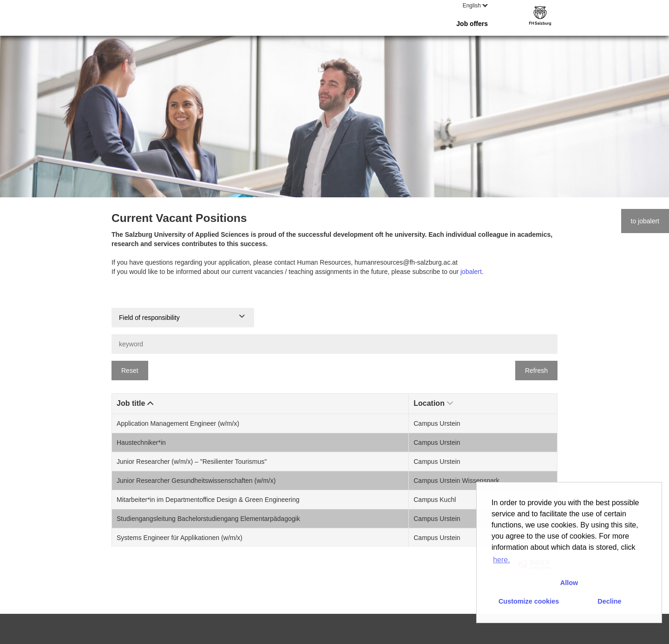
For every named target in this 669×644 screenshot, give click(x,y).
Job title (135, 403)
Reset (130, 371)
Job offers (472, 24)
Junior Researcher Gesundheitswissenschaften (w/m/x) (196, 481)
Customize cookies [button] (529, 601)
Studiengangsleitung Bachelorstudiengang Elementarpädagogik (208, 519)
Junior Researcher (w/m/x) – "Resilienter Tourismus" (192, 462)
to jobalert (645, 221)
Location (433, 403)
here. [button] (501, 560)
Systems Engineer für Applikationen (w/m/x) (180, 538)
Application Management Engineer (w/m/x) (178, 423)
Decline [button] (609, 601)
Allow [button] (569, 583)
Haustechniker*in (141, 442)
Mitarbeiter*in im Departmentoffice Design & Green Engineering (208, 500)
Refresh (536, 371)
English (475, 6)
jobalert (471, 272)
